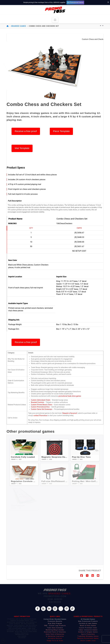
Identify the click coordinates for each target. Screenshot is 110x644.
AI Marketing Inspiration (55, 636)
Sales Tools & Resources (55, 634)
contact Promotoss (40, 415)
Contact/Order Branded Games (55, 619)
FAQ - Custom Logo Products (55, 626)
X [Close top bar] (108, 2)
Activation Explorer (55, 638)
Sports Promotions (88, 634)
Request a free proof (70, 413)
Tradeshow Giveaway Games (88, 636)
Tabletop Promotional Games (88, 638)
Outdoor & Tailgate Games (88, 632)
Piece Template (61, 131)
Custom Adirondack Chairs (41, 400)
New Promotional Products (88, 621)
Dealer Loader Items (88, 641)
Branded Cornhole (37, 402)
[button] (55, 20)
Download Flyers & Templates (55, 632)
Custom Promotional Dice (40, 407)
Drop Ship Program (55, 623)
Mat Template (22, 148)
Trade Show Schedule (55, 628)
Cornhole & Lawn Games (88, 623)
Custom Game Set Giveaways (42, 409)
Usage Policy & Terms (55, 641)
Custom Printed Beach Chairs (42, 405)
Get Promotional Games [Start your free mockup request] (75, 2)
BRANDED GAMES (60, 593)
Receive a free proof (26, 131)
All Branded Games (88, 619)
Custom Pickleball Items (88, 628)
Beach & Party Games (88, 626)
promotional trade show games (70, 396)
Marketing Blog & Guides (55, 630)
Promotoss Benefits (55, 621)
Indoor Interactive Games (88, 630)
